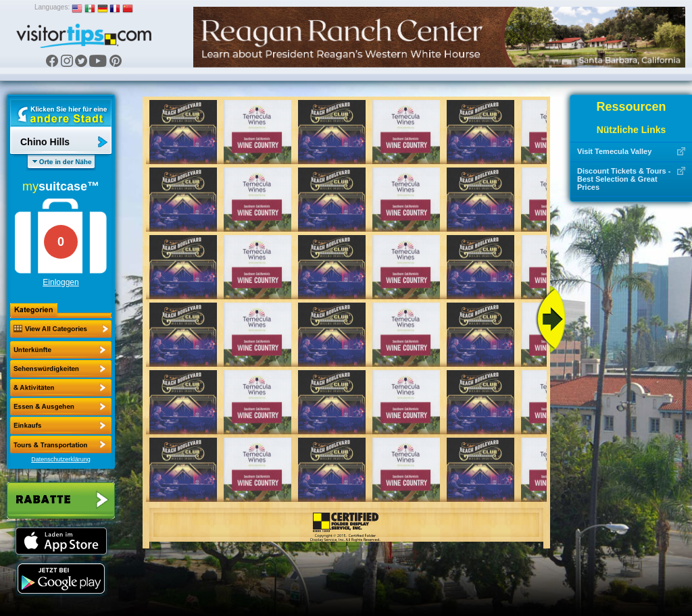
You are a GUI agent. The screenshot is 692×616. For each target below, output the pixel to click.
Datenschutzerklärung (61, 459)
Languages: (52, 7)
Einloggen (60, 282)
